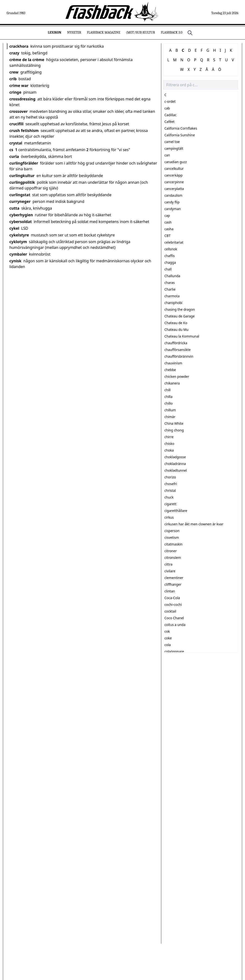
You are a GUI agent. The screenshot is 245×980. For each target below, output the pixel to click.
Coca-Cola (172, 598)
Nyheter (74, 32)
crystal (16, 143)
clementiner (174, 578)
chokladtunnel (176, 470)
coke (168, 638)
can (167, 155)
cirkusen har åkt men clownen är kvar (194, 524)
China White (174, 423)
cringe (15, 92)
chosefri (171, 484)
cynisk (15, 261)
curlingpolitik (22, 182)
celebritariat (174, 242)
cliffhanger (173, 584)
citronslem (173, 558)
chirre (169, 437)
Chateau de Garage (180, 316)
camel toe (172, 142)
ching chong (174, 430)
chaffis (170, 256)
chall (168, 269)
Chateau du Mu (176, 330)
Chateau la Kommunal (182, 336)
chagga (170, 262)
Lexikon (55, 32)
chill (167, 390)
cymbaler (18, 254)
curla (14, 156)
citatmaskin (173, 544)
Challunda (172, 276)
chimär (170, 417)
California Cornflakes (181, 128)
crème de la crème (27, 60)
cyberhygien (21, 215)
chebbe (170, 370)
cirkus (169, 517)
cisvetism (172, 537)
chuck (169, 497)
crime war (19, 86)
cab (167, 108)
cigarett (170, 504)
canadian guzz (176, 162)
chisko (169, 444)
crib (13, 79)
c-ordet (170, 101)
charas (170, 283)
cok (167, 631)
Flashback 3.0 (172, 32)
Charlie (170, 289)
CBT (167, 236)
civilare (170, 571)
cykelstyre (19, 235)
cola (168, 645)
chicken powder (177, 376)
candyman (173, 209)
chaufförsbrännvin (179, 356)
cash (168, 222)
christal (170, 490)
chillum (170, 410)
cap (167, 215)
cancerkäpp (173, 175)
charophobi (173, 303)
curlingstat (20, 195)
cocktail (170, 611)
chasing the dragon (180, 309)
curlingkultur (22, 176)
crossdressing (22, 99)
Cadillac (170, 115)
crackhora (19, 46)
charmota (172, 296)
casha (169, 229)
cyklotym (18, 242)
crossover (19, 111)
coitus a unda (175, 625)
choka (169, 450)
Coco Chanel (174, 618)
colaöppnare (174, 651)
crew (14, 72)
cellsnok (171, 249)
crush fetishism (24, 131)
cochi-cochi (173, 605)
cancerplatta (174, 189)
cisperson (172, 531)
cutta (14, 208)
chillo (169, 403)
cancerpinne (174, 182)
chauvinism (173, 363)
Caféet (169, 122)
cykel (14, 228)
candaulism (173, 195)
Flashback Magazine (103, 32)
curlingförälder (24, 163)
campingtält (174, 148)
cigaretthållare (176, 511)
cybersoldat (21, 222)
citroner (171, 551)
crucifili (16, 124)
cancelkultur (174, 169)
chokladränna (175, 464)
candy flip (172, 202)
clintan (170, 591)
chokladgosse (175, 457)
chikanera (172, 383)
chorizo (170, 477)
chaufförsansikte (178, 350)
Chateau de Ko (176, 323)
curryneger (20, 201)
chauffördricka (176, 343)
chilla (168, 397)
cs (11, 150)
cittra (168, 564)
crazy (14, 53)
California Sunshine (180, 135)
